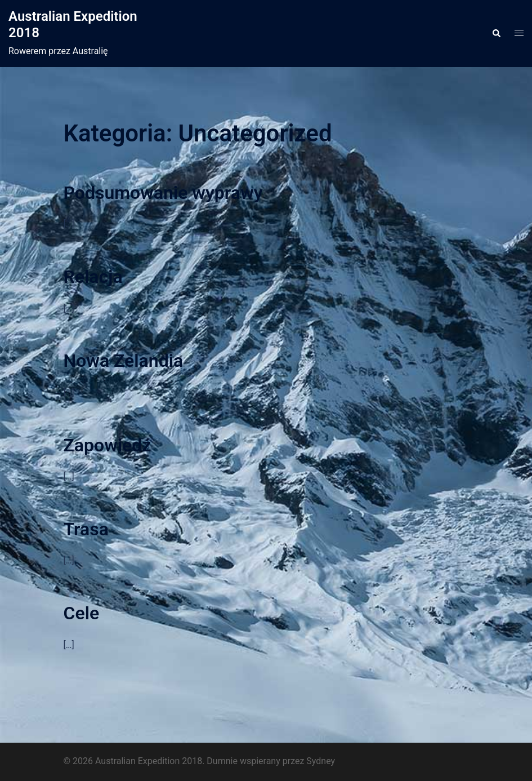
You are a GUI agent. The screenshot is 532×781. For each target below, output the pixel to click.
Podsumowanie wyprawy (163, 193)
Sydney (321, 761)
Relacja (93, 277)
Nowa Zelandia (124, 361)
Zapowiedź (108, 445)
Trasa (86, 529)
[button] (496, 34)
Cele (82, 613)
